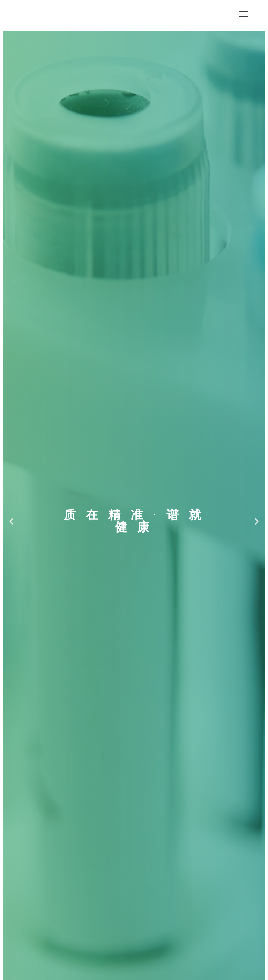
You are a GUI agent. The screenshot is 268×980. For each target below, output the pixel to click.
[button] (11, 521)
